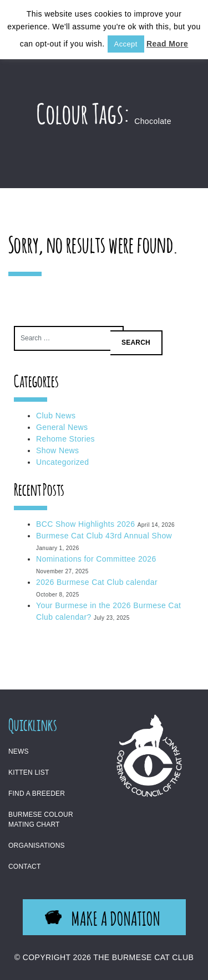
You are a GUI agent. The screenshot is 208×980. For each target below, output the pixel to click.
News (19, 751)
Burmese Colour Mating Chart (41, 820)
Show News (58, 450)
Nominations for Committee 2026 (96, 559)
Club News (56, 416)
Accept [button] (126, 44)
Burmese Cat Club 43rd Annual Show (104, 536)
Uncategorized (62, 462)
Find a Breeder (37, 794)
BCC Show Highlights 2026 (85, 524)
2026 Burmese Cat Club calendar (97, 582)
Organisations (37, 846)
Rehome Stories (65, 439)
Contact (25, 867)
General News (62, 427)
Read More (167, 44)
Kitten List (29, 772)
